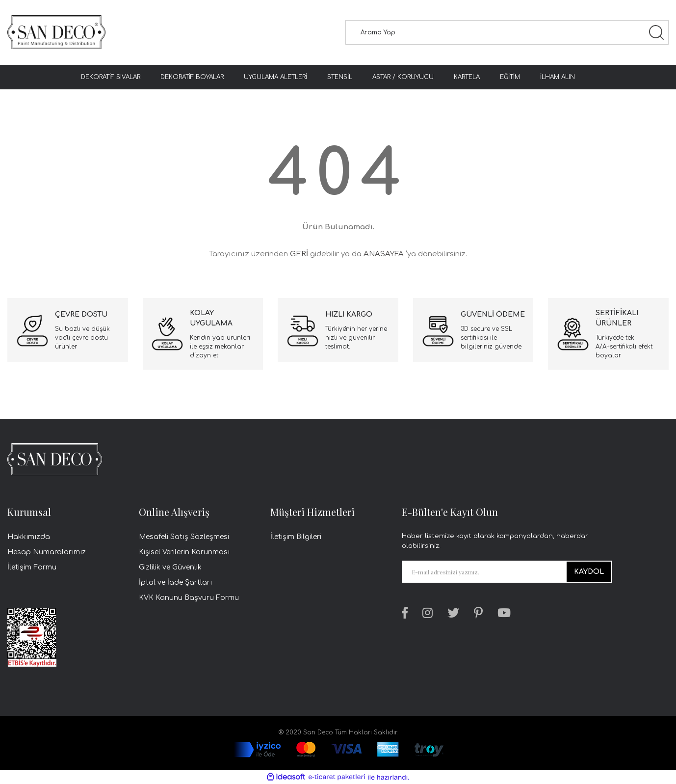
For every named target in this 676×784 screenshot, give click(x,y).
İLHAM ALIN (558, 77)
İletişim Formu (32, 567)
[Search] (507, 32)
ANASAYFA (384, 254)
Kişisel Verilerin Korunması (184, 552)
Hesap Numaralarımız (47, 552)
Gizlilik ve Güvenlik (170, 567)
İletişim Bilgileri (296, 537)
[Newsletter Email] (507, 572)
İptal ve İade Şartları (175, 582)
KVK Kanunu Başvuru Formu (189, 598)
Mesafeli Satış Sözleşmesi (184, 537)
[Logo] (56, 32)
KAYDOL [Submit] (589, 572)
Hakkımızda (29, 537)
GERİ (299, 254)
